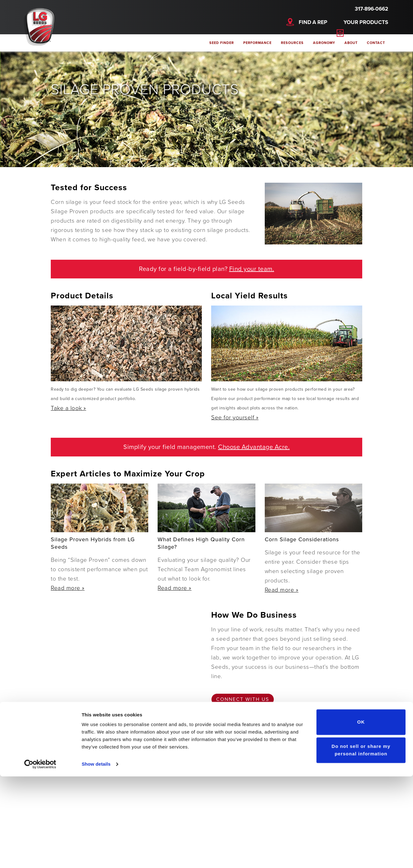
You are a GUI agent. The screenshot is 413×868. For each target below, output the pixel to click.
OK (361, 814)
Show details (96, 856)
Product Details (82, 296)
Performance (257, 43)
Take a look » (69, 408)
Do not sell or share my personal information (361, 841)
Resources (292, 43)
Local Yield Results (249, 296)
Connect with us (243, 699)
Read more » (68, 588)
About (351, 43)
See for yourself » (235, 417)
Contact (376, 43)
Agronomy (324, 43)
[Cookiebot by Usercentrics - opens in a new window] (40, 856)
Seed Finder (222, 43)
